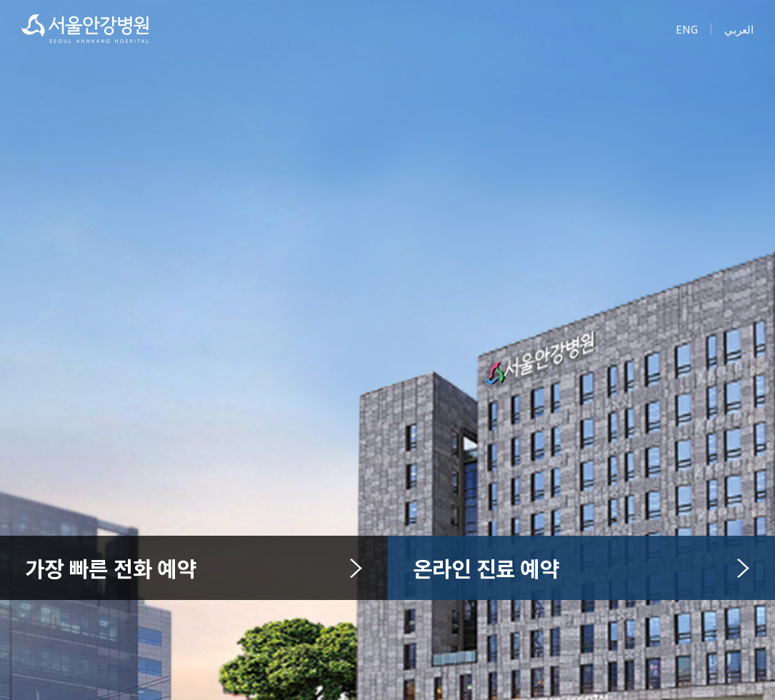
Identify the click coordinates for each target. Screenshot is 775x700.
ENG (687, 29)
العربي (739, 29)
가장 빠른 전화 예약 (194, 568)
